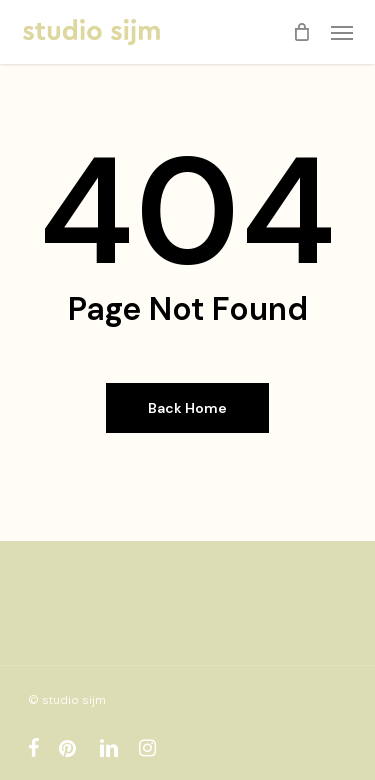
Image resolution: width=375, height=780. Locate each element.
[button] (342, 32)
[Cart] (302, 32)
